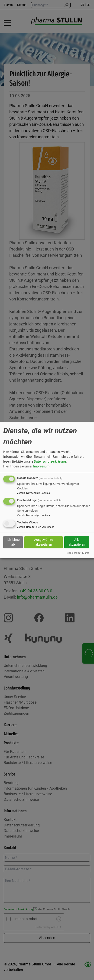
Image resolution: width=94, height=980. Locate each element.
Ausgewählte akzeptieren (44, 542)
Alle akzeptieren (77, 542)
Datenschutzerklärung (50, 461)
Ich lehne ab (13, 542)
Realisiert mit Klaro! (77, 553)
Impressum (41, 466)
